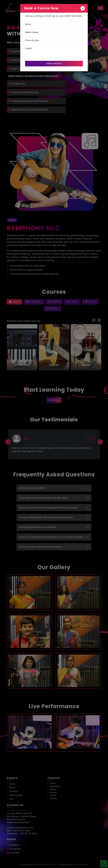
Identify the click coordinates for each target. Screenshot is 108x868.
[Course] (54, 34)
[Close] (83, 8)
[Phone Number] (54, 42)
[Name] (54, 26)
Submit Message (54, 64)
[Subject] (54, 53)
